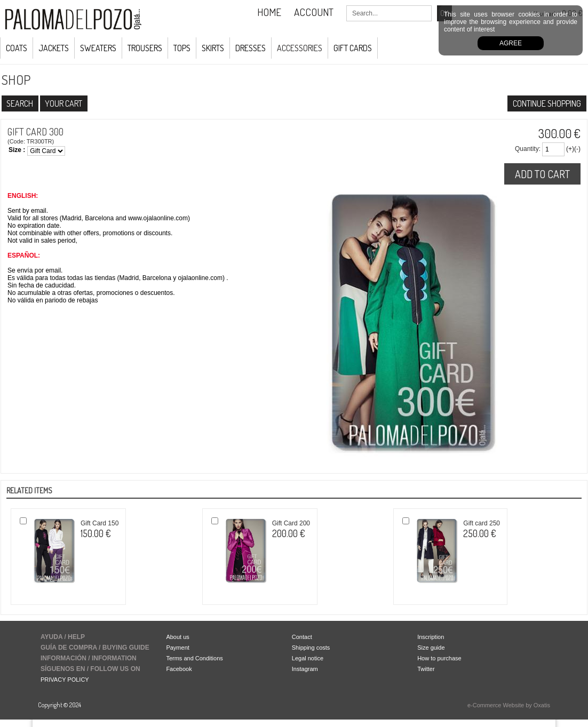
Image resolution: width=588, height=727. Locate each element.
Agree (511, 43)
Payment (177, 648)
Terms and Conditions (194, 658)
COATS (17, 48)
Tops (182, 48)
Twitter (426, 669)
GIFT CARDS (353, 48)
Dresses (251, 48)
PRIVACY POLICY (65, 680)
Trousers (145, 48)
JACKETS (54, 48)
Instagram (305, 669)
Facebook (179, 669)
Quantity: (528, 149)
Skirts (213, 48)
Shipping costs (311, 648)
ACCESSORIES (300, 48)
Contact (302, 637)
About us (177, 637)
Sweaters (98, 48)
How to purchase (439, 658)
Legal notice (308, 658)
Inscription (431, 637)
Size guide (431, 648)
